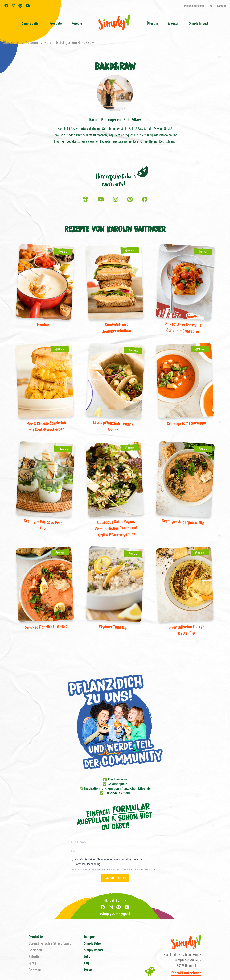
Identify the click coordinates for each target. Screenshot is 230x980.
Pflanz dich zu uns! (194, 6)
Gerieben (35, 950)
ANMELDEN (115, 878)
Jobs (87, 957)
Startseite (11, 43)
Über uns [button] (153, 24)
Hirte (32, 963)
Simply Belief (31, 24)
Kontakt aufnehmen (186, 973)
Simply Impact (94, 950)
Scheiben (35, 957)
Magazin (174, 24)
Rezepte (77, 24)
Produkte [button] (55, 24)
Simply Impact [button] (199, 24)
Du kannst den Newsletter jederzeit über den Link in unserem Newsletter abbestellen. (113, 870)
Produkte (36, 937)
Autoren (32, 43)
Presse (88, 970)
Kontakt (222, 6)
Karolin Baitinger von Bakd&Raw (69, 43)
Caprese (35, 970)
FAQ (211, 6)
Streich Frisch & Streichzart (50, 943)
